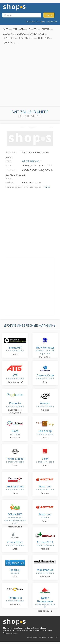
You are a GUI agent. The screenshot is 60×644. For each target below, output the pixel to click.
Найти (49, 15)
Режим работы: (10, 180)
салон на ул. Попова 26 (45, 603)
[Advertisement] (30, 76)
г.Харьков (9, 38)
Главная (30, 22)
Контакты (52, 22)
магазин (45, 516)
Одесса (7, 34)
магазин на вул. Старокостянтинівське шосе (15, 519)
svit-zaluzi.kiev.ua (30, 161)
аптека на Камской (45, 544)
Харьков (19, 29)
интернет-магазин (15, 349)
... (17, 42)
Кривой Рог (26, 38)
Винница (44, 38)
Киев (5, 29)
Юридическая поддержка (36, 637)
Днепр (45, 29)
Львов (21, 34)
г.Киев (33, 29)
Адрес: (9, 166)
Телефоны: (11, 170)
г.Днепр (7, 42)
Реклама (41, 22)
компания (15, 433)
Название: (11, 153)
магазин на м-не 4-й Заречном (45, 351)
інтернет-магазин (45, 433)
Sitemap (51, 637)
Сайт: (8, 161)
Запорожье (37, 34)
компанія (15, 572)
